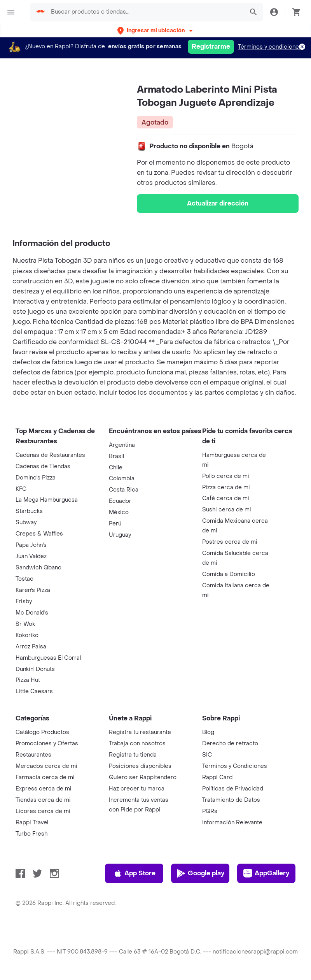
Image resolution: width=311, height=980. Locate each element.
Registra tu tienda (133, 755)
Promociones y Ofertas (47, 744)
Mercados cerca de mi (46, 766)
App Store (134, 873)
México (119, 512)
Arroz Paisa (31, 647)
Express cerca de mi (44, 789)
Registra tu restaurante (140, 732)
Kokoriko (27, 635)
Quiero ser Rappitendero (143, 777)
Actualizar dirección (218, 203)
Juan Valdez (31, 556)
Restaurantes (33, 755)
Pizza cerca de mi (226, 487)
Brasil (116, 456)
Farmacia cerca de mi (45, 777)
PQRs (210, 811)
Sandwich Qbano (38, 568)
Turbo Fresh (31, 834)
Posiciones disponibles (140, 766)
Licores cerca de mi (43, 811)
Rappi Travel (32, 823)
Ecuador (120, 501)
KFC (21, 489)
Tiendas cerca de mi (43, 800)
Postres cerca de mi (230, 542)
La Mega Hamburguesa (47, 500)
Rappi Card (217, 777)
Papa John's (31, 545)
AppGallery (266, 873)
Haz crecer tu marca (137, 789)
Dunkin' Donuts (35, 669)
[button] (156, 31)
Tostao (24, 579)
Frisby (24, 602)
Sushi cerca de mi (227, 510)
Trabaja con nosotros (137, 744)
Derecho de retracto (230, 744)
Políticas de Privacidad (233, 789)
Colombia (122, 479)
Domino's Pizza (36, 478)
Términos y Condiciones (235, 766)
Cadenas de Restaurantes (50, 455)
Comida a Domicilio (229, 574)
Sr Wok (25, 624)
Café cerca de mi (226, 498)
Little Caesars (34, 691)
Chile (116, 468)
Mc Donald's (32, 613)
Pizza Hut (28, 680)
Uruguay (120, 535)
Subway (26, 522)
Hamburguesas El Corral (48, 658)
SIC (207, 755)
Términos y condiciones (270, 47)
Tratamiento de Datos (231, 800)
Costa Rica (124, 490)
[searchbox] (145, 12)
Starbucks (29, 511)
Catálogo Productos (42, 732)
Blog (208, 732)
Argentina (122, 445)
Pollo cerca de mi (226, 476)
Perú (115, 524)
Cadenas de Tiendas (43, 466)
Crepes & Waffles (39, 534)
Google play (200, 873)
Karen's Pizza (33, 590)
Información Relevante (232, 823)
